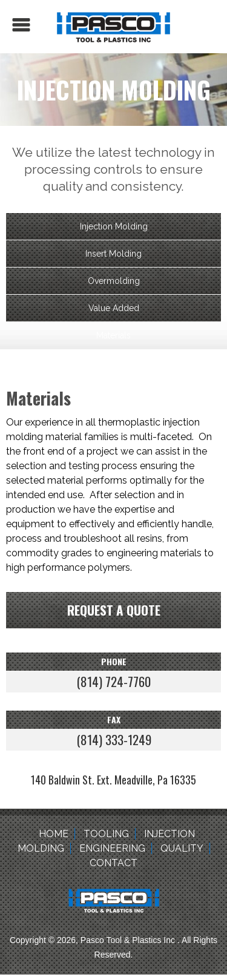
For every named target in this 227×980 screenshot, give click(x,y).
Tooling (106, 834)
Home (54, 834)
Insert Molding (113, 254)
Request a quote (114, 610)
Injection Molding (114, 226)
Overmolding (114, 281)
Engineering (112, 848)
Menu (21, 25)
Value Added (114, 308)
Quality (182, 848)
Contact (113, 863)
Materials (113, 335)
